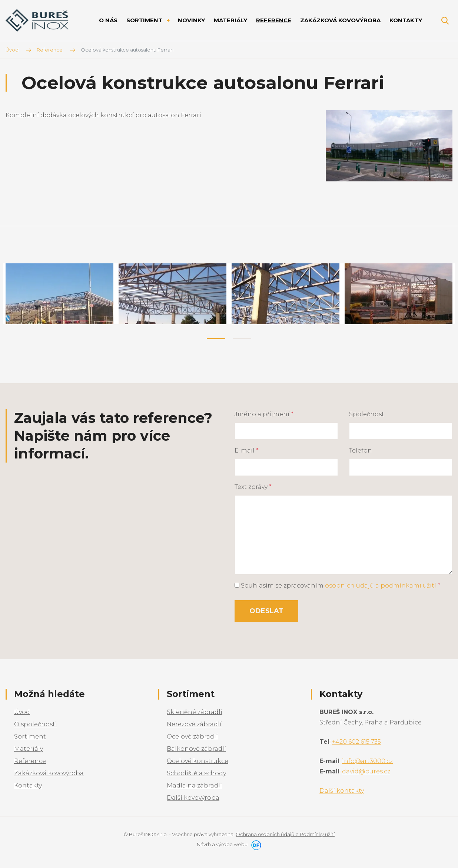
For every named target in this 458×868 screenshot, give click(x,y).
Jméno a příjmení (264, 414)
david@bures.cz (366, 771)
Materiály (29, 749)
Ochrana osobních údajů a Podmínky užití (285, 834)
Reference (30, 761)
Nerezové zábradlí (194, 724)
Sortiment (30, 737)
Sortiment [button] (145, 20)
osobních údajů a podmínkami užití (381, 586)
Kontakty (28, 785)
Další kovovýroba (193, 798)
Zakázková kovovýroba (49, 773)
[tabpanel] (59, 294)
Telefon (361, 451)
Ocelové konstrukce (198, 761)
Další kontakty (342, 791)
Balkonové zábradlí (196, 749)
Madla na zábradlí (194, 785)
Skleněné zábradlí (195, 712)
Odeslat (266, 611)
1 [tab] (216, 339)
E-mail (247, 451)
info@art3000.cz (367, 761)
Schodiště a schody (196, 773)
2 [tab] (242, 339)
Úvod (22, 712)
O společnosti (36, 724)
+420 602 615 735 (356, 742)
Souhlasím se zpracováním (337, 586)
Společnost (367, 414)
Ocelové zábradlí (192, 737)
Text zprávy (253, 487)
